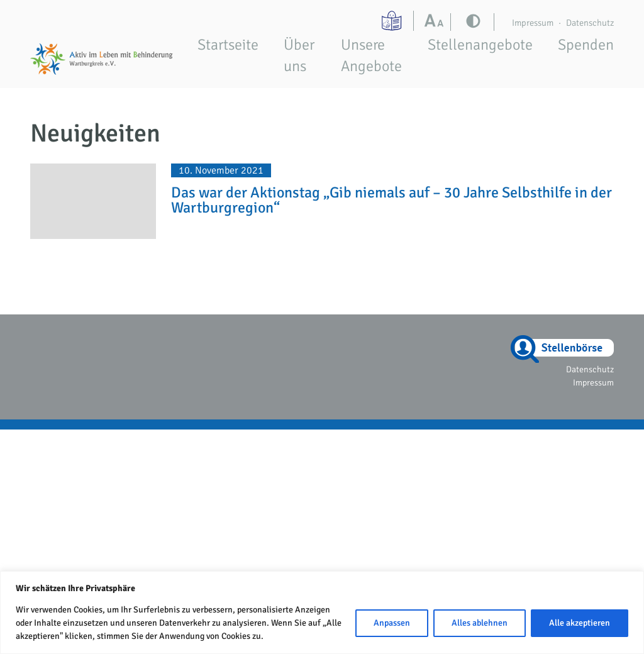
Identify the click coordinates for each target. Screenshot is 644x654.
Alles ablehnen (480, 623)
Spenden (586, 45)
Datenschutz (590, 23)
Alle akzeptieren (580, 623)
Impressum (533, 23)
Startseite (228, 45)
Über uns (299, 55)
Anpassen (392, 623)
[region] (322, 612)
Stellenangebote (480, 45)
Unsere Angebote (371, 55)
